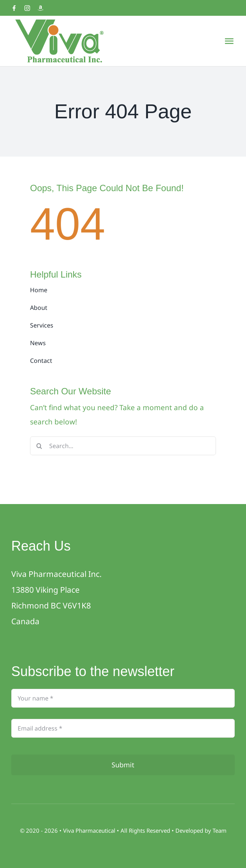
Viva (69, 830)
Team (220, 830)
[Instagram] (27, 8)
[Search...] (123, 446)
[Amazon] (40, 8)
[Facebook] (14, 8)
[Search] (39, 446)
